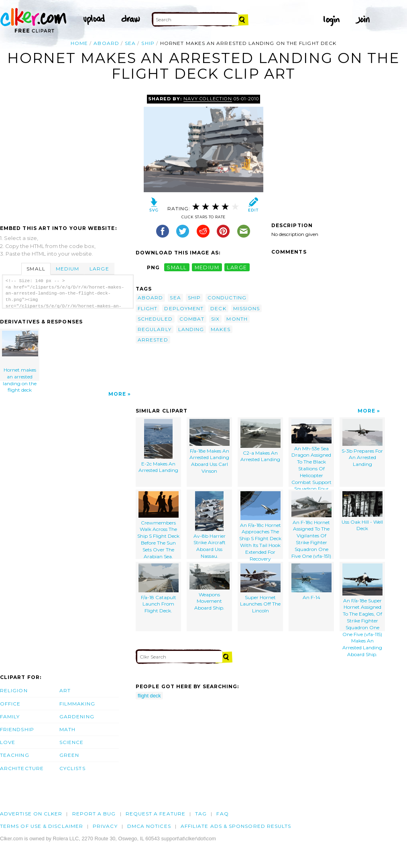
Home (79, 43)
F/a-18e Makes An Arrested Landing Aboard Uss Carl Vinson (210, 446)
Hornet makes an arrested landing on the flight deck (20, 356)
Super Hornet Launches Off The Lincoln (260, 588)
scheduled (155, 319)
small (177, 267)
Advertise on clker (31, 814)
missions (247, 308)
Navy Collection (208, 99)
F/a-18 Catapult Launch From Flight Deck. (159, 588)
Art (65, 690)
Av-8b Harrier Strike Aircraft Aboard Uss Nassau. (210, 525)
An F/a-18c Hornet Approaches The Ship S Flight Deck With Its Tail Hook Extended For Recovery (260, 525)
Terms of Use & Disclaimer (42, 826)
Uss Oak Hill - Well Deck (362, 511)
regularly (155, 329)
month (237, 319)
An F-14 (311, 582)
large (237, 267)
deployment (184, 308)
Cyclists (72, 768)
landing (191, 329)
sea (130, 43)
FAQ (222, 814)
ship (148, 43)
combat (192, 319)
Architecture (22, 768)
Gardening (77, 717)
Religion (14, 690)
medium (207, 267)
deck (218, 308)
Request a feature (156, 814)
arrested (153, 340)
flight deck (149, 696)
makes (220, 329)
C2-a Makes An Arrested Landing (260, 441)
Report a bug (94, 814)
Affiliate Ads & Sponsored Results (236, 826)
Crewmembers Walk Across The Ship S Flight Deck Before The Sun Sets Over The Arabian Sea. (158, 525)
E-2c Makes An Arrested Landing (158, 446)
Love (8, 742)
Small (36, 269)
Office (10, 704)
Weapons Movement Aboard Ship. (210, 587)
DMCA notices (149, 826)
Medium (67, 269)
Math (67, 729)
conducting (227, 298)
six (215, 319)
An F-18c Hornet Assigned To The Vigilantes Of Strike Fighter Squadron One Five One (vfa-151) (311, 525)
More (117, 394)
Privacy (105, 826)
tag (201, 814)
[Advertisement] (67, 155)
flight (148, 308)
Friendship (17, 729)
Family (10, 717)
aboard (106, 43)
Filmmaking (77, 704)
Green (69, 755)
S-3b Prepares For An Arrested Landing (362, 443)
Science (72, 742)
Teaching (15, 755)
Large (99, 269)
